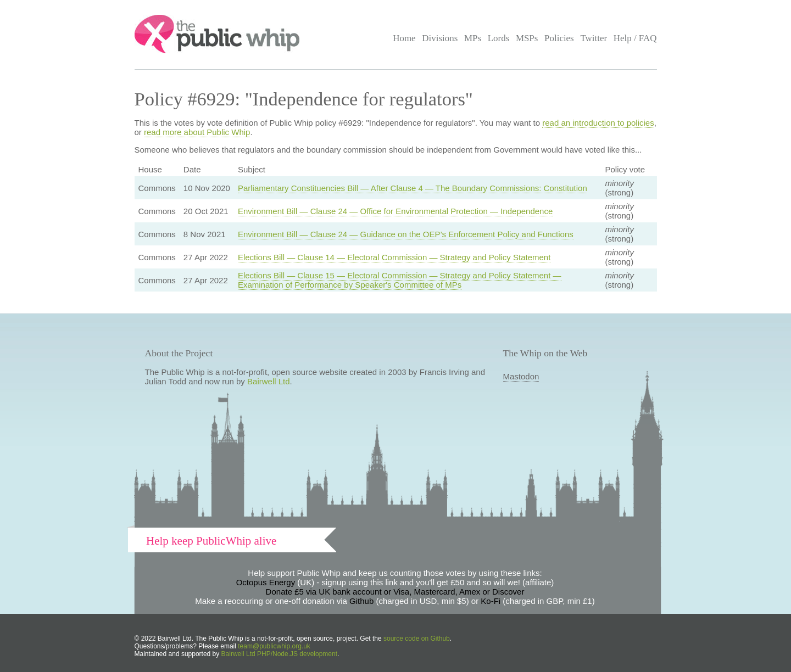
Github (361, 601)
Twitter (594, 38)
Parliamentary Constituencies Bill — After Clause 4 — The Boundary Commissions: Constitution (413, 188)
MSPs (527, 38)
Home (404, 38)
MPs (473, 38)
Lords (499, 38)
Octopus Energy (266, 582)
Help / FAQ (635, 38)
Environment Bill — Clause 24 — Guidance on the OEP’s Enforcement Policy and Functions (406, 234)
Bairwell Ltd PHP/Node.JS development (279, 654)
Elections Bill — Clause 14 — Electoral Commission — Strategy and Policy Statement (394, 257)
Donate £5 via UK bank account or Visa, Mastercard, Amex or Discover (395, 592)
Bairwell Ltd (269, 381)
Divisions (440, 38)
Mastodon (521, 376)
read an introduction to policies (598, 123)
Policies (559, 38)
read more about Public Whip (197, 132)
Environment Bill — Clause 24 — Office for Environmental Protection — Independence (395, 211)
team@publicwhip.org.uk (274, 646)
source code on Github (417, 639)
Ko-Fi (491, 601)
